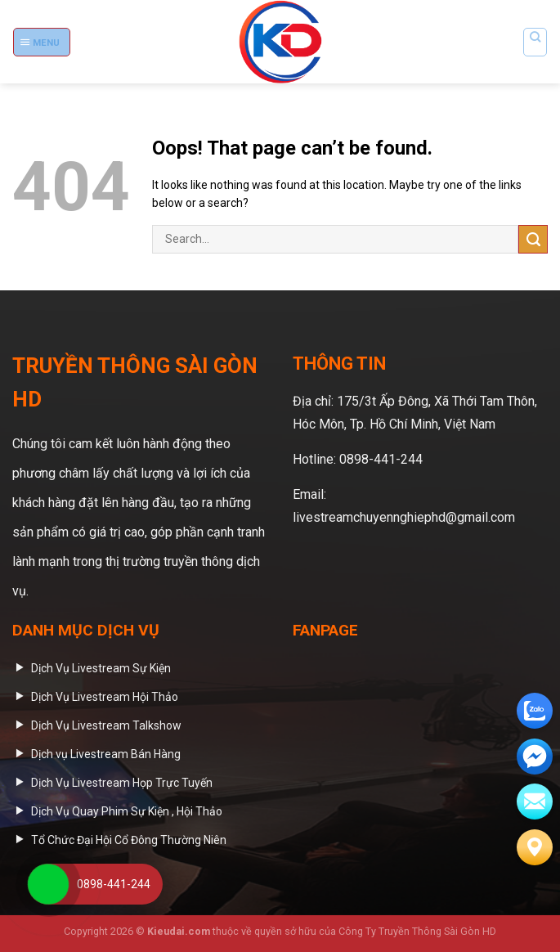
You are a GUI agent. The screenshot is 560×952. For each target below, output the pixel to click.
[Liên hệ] (535, 847)
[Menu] (42, 42)
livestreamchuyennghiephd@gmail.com (404, 517)
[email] (535, 757)
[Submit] (533, 239)
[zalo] (535, 711)
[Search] (535, 42)
